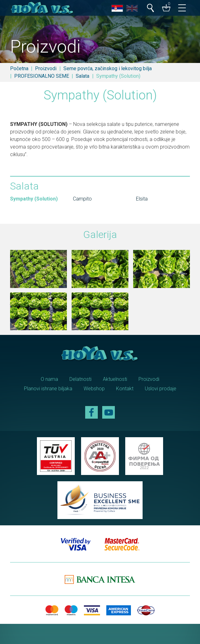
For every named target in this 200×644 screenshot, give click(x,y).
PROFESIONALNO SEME (42, 76)
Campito (82, 199)
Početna (19, 68)
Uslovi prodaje (161, 389)
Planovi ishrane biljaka (48, 389)
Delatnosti (80, 379)
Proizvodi (46, 68)
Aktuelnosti (115, 379)
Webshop (94, 389)
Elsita (142, 199)
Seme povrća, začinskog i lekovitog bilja (108, 68)
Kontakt (125, 389)
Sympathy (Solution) (34, 199)
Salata (82, 76)
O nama (49, 379)
